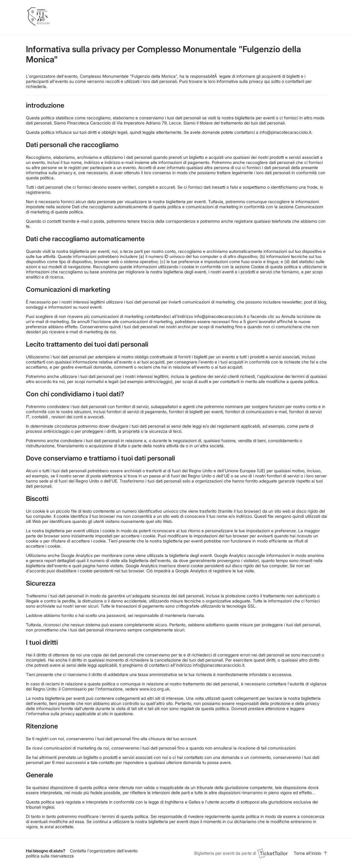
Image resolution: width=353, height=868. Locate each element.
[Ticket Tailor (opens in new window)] (273, 853)
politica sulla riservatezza (50, 856)
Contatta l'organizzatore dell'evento (104, 851)
